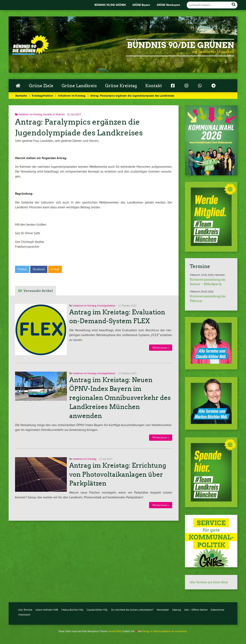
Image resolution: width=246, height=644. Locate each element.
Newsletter (163, 610)
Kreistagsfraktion (43, 96)
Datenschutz (218, 610)
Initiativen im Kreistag (72, 96)
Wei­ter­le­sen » (161, 348)
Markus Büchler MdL (73, 610)
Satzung (177, 610)
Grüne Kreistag (121, 86)
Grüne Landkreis (79, 86)
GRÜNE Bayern (141, 5)
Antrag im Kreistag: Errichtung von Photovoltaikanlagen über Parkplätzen (118, 474)
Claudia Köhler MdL (97, 610)
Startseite (21, 96)
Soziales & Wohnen (54, 114)
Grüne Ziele (41, 86)
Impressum (24, 615)
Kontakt (154, 86)
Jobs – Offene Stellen (196, 610)
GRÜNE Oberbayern (168, 5)
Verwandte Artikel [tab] (38, 291)
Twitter (22, 269)
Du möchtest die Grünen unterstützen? (132, 610)
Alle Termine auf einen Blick (209, 582)
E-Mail (55, 269)
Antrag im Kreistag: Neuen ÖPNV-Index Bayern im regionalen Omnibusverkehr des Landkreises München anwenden (120, 398)
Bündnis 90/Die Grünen (181, 45)
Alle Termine (25, 610)
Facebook (39, 269)
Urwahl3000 (115, 631)
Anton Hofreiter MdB (47, 610)
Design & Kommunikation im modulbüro (165, 631)
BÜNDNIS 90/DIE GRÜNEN (110, 5)
